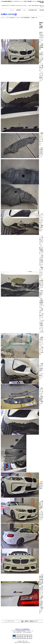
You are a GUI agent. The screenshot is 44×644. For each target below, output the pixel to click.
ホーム (2, 18)
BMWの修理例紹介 (25, 18)
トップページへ (10, 621)
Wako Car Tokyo (18, 642)
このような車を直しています (12, 18)
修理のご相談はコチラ (31, 621)
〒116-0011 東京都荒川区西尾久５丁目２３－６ (22, 631)
